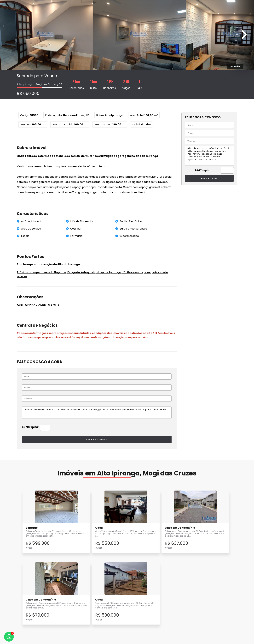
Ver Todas (235, 67)
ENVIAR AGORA (208, 179)
